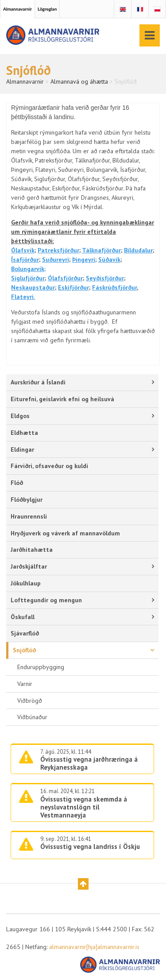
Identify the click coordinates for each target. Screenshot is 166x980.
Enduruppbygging (41, 667)
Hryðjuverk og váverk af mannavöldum (65, 533)
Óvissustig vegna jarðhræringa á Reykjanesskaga (89, 763)
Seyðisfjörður (105, 278)
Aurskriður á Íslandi (38, 382)
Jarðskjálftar (29, 566)
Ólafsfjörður (65, 278)
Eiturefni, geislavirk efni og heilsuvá (62, 399)
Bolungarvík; (28, 269)
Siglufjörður (28, 278)
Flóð (17, 483)
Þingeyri (84, 260)
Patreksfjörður (58, 250)
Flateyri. (23, 297)
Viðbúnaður (32, 717)
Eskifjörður (73, 287)
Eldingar (22, 449)
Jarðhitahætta (32, 550)
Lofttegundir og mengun (46, 600)
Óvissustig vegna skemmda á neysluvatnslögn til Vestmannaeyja (84, 807)
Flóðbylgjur (27, 500)
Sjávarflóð (25, 633)
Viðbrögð (30, 701)
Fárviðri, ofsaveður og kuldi (49, 466)
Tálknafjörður (101, 250)
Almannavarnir (17, 9)
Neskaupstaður (33, 287)
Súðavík (109, 260)
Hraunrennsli (29, 516)
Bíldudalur (138, 250)
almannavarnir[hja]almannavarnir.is (94, 947)
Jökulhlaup (26, 583)
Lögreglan (47, 9)
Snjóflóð (24, 650)
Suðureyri (56, 260)
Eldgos (20, 416)
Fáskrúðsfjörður (114, 287)
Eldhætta (24, 433)
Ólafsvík (23, 250)
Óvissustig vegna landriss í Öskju (90, 846)
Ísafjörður (25, 260)
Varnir (25, 684)
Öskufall (23, 617)
